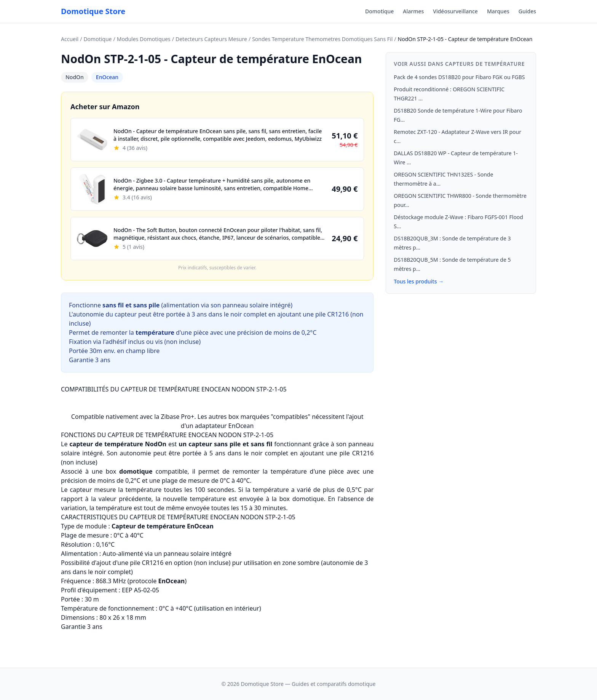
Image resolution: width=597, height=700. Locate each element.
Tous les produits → (419, 281)
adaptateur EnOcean (224, 426)
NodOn (75, 77)
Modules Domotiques (144, 39)
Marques (498, 11)
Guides (527, 11)
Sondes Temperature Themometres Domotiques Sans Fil (322, 39)
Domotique (379, 11)
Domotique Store (93, 11)
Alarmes (413, 11)
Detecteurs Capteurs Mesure (211, 39)
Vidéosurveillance (455, 11)
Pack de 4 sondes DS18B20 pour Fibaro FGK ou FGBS (459, 77)
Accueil (70, 39)
